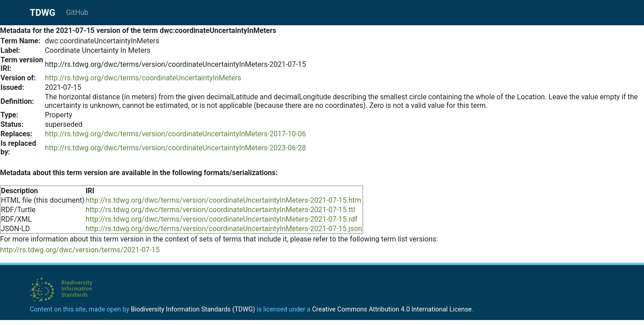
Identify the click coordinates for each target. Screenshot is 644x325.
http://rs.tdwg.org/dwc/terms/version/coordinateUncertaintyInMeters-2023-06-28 (175, 148)
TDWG (43, 13)
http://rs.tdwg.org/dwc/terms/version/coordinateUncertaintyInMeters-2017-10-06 (175, 134)
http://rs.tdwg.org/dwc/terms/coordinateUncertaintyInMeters (143, 78)
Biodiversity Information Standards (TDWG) (193, 309)
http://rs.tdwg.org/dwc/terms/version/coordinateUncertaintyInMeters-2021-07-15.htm (223, 200)
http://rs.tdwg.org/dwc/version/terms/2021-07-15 (80, 250)
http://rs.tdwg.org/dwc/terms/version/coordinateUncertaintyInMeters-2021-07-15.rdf (222, 219)
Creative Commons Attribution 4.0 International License (392, 309)
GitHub (77, 12)
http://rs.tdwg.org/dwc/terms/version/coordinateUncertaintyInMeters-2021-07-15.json (224, 229)
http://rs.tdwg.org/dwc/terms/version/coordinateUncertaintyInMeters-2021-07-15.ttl (221, 210)
